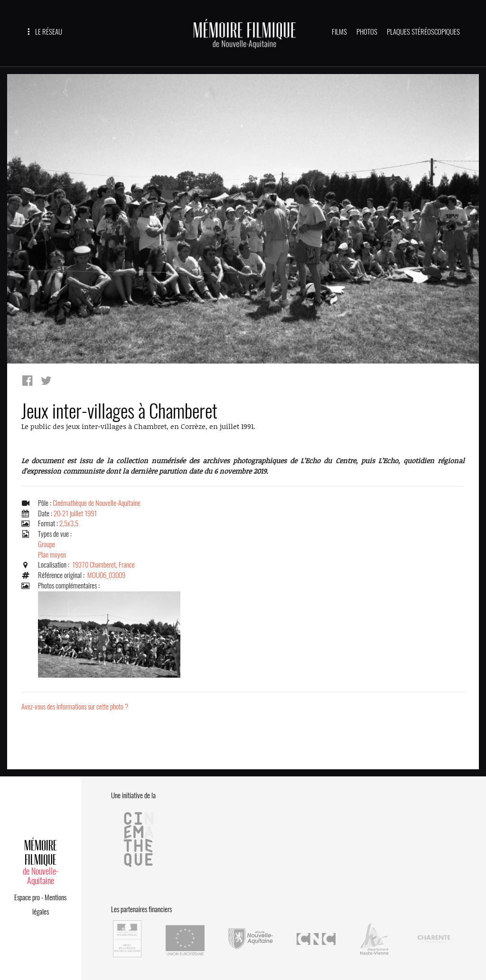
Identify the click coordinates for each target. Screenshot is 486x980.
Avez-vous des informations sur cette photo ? (75, 707)
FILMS (339, 32)
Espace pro (27, 897)
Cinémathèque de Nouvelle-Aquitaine (97, 503)
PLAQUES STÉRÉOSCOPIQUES (423, 32)
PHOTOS (367, 32)
